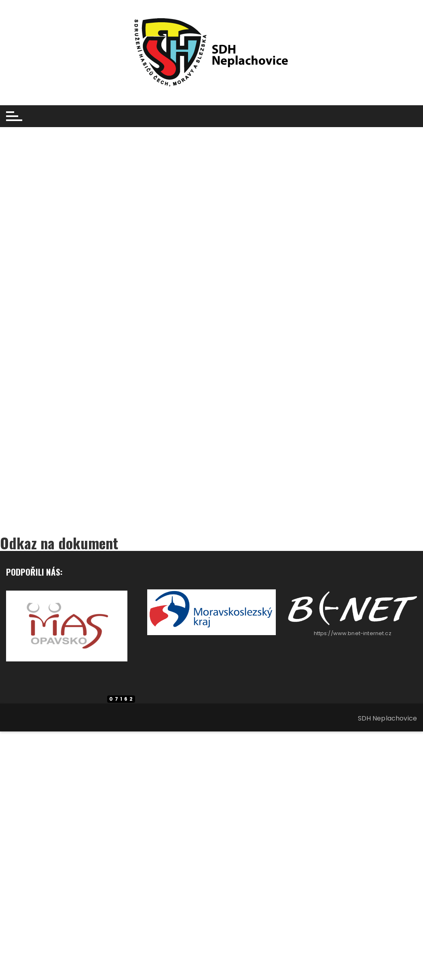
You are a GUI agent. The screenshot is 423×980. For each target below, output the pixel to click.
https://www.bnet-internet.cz (353, 633)
